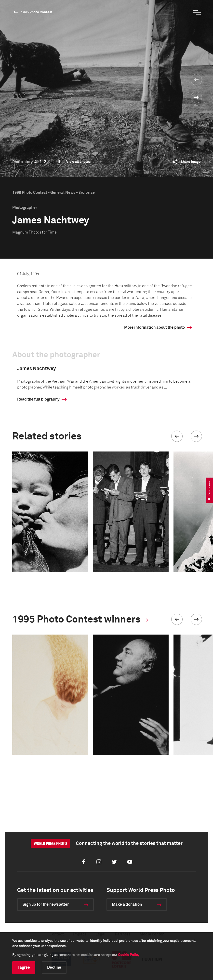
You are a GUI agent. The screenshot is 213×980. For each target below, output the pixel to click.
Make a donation (127, 904)
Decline (54, 967)
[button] (177, 436)
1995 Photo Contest (37, 12)
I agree (24, 967)
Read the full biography (38, 399)
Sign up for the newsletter (46, 904)
